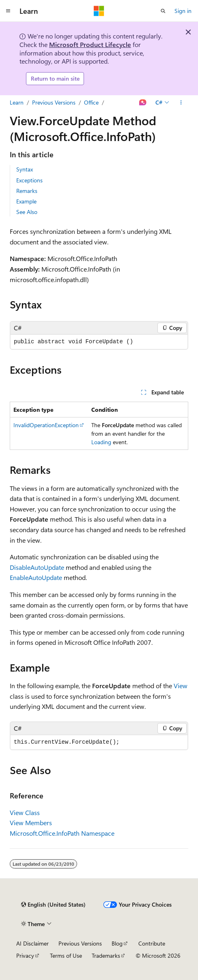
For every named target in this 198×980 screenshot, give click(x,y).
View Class (25, 812)
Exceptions (29, 180)
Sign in (183, 11)
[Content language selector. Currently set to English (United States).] (53, 905)
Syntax (25, 169)
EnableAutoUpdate (36, 577)
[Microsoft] (99, 11)
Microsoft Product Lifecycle (90, 44)
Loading (101, 442)
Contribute (152, 943)
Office (91, 102)
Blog (117, 943)
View (181, 686)
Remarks (27, 191)
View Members (31, 823)
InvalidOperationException (46, 425)
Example (26, 201)
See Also (27, 212)
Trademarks (106, 955)
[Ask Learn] (143, 103)
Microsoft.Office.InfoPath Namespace (62, 833)
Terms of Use (66, 955)
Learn (17, 102)
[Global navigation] (8, 11)
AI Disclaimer (32, 943)
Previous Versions (54, 102)
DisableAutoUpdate (37, 567)
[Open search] (163, 11)
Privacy (25, 955)
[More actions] (181, 103)
